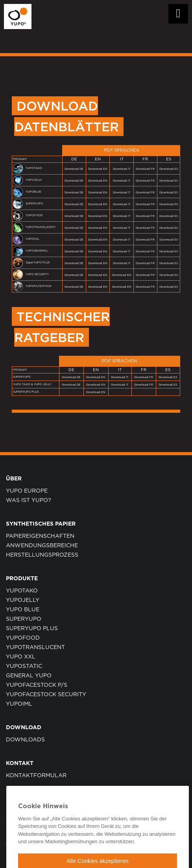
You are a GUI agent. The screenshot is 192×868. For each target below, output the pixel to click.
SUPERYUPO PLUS (32, 629)
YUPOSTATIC (24, 666)
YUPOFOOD (23, 638)
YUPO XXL (21, 657)
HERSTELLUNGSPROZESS (42, 555)
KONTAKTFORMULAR (36, 776)
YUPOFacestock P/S (37, 685)
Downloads (25, 740)
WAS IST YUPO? (29, 500)
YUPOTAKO (22, 591)
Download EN (98, 169)
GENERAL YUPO (29, 676)
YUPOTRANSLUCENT (35, 647)
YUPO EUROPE (27, 491)
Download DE (74, 169)
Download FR (145, 169)
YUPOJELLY (23, 600)
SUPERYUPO (24, 619)
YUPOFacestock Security (46, 695)
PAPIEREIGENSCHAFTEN (40, 536)
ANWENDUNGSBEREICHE (42, 546)
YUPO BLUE (23, 610)
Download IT (122, 169)
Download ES (169, 169)
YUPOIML (19, 704)
